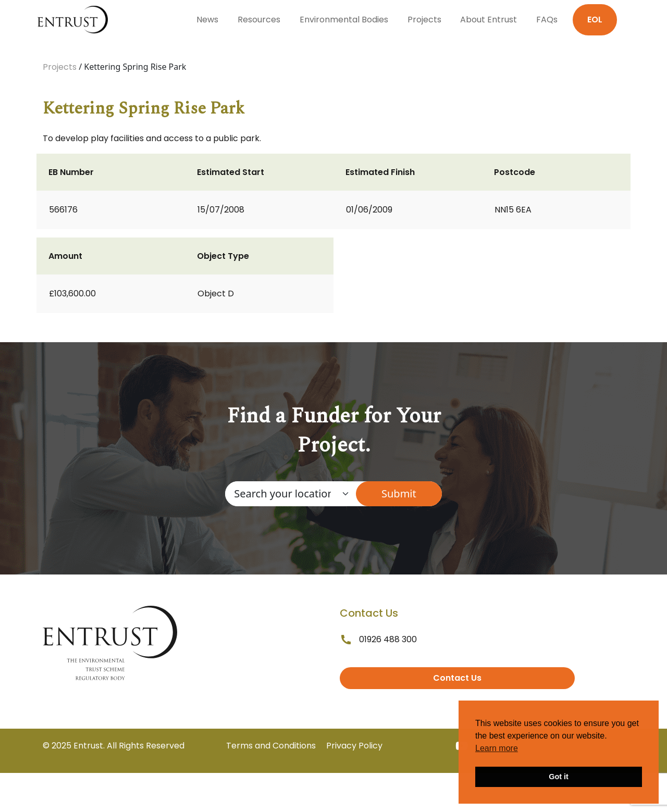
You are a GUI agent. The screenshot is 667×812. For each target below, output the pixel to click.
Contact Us (457, 678)
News (207, 20)
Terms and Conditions (271, 746)
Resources (259, 20)
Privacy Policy (354, 746)
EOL (595, 20)
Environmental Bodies (344, 20)
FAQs (547, 20)
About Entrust (489, 20)
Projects (424, 20)
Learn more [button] (497, 748)
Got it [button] (559, 777)
